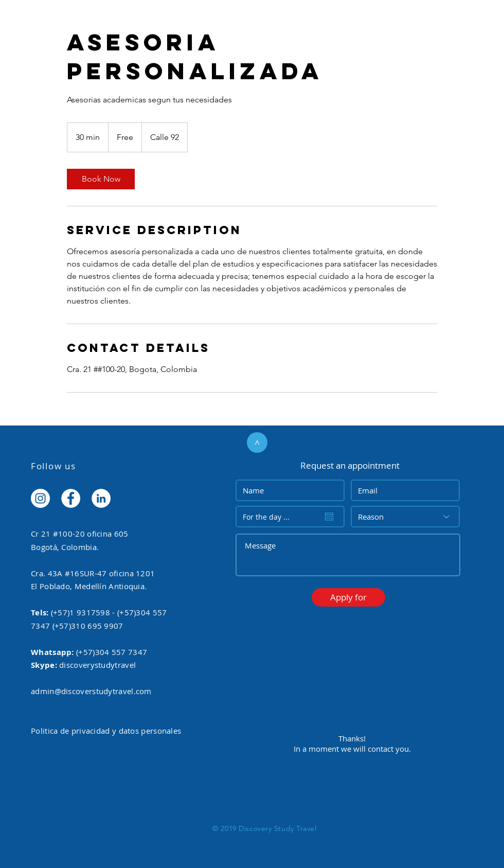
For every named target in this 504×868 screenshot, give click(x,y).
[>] (257, 442)
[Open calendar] (329, 517)
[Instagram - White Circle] (40, 498)
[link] (101, 179)
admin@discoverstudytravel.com (91, 691)
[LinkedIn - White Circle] (101, 498)
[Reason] (405, 517)
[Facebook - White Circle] (71, 498)
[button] (348, 597)
